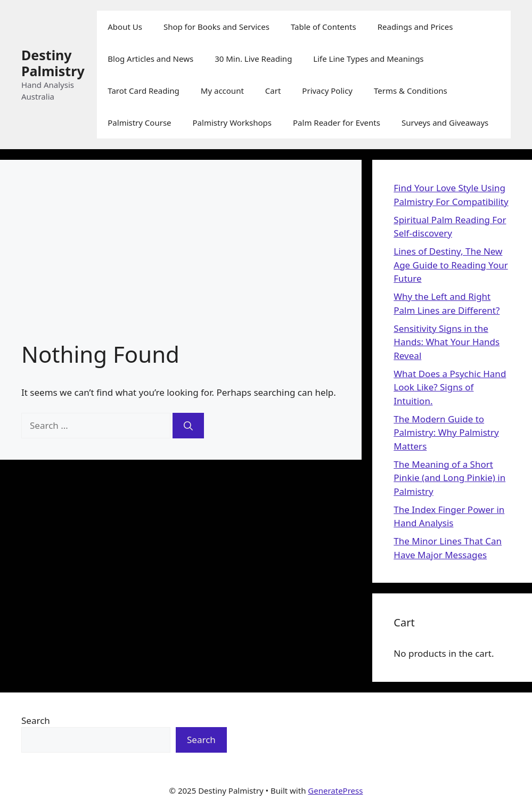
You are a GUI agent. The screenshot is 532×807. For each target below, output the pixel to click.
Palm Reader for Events (337, 123)
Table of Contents (324, 27)
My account (222, 91)
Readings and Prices (415, 27)
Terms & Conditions (411, 91)
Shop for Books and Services (216, 27)
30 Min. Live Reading (253, 59)
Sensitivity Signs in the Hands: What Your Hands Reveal (447, 342)
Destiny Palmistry (53, 63)
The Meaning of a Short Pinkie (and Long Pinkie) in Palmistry (449, 478)
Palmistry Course (139, 123)
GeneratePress (335, 790)
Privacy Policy (327, 91)
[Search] (188, 426)
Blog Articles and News (150, 59)
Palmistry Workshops (232, 123)
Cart (273, 91)
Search (36, 720)
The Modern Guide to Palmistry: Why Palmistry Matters (446, 433)
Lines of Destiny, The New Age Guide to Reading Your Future (451, 265)
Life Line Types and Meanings (368, 59)
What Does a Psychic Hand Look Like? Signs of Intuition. (450, 387)
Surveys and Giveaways (445, 123)
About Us (125, 27)
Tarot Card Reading (144, 91)
